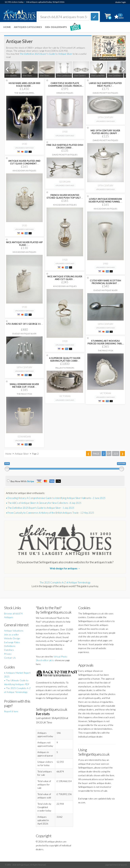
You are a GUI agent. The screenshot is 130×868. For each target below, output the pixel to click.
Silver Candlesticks (64, 75)
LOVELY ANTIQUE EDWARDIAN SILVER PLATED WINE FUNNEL (105, 200)
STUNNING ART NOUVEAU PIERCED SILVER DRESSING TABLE (105, 344)
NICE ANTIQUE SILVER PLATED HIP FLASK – (24, 244)
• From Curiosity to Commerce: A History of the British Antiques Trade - (50, 513)
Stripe (31, 481)
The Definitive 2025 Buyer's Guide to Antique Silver (46, 54)
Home (7, 27)
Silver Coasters (80, 75)
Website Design (12, 638)
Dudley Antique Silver (105, 290)
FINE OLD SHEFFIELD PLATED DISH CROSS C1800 (65, 146)
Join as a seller (12, 634)
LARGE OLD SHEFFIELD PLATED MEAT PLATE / (105, 84)
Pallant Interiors (65, 368)
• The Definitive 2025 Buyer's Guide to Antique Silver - (40, 508)
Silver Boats (27, 75)
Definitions (10, 646)
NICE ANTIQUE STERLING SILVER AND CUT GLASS (65, 278)
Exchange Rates (12, 642)
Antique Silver (22, 454)
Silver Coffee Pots (98, 75)
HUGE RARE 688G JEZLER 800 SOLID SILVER (24, 84)
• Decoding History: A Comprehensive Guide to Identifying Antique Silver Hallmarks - (56, 498)
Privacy (8, 654)
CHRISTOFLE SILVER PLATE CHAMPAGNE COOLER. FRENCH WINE (65, 86)
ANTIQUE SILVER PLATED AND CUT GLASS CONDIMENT (24, 162)
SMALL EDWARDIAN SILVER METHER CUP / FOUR (24, 385)
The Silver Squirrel (24, 93)
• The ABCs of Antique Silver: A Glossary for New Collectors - (44, 503)
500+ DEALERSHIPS (56, 27)
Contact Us (10, 658)
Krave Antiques (65, 93)
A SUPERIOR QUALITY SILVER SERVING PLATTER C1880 (65, 359)
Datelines (9, 650)
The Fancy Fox (105, 351)
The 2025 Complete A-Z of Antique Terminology (65, 582)
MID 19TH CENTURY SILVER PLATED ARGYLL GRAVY (105, 132)
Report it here (11, 711)
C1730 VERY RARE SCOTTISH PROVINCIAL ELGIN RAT (105, 282)
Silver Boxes (44, 75)
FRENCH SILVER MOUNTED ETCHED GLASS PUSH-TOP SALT (65, 196)
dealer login (121, 2)
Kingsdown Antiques (24, 171)
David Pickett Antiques (105, 93)
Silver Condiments (115, 75)
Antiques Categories (28, 27)
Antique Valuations (14, 631)
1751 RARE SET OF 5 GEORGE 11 (24, 324)
